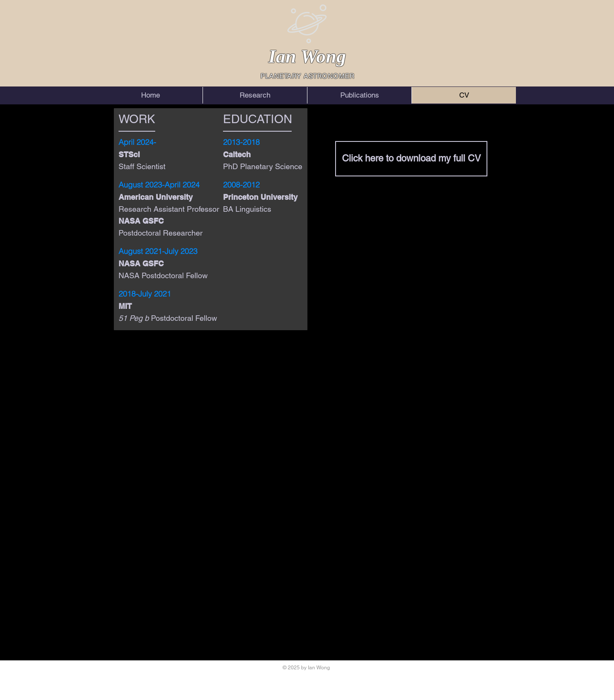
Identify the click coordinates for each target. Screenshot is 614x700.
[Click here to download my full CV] (411, 159)
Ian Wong (307, 56)
